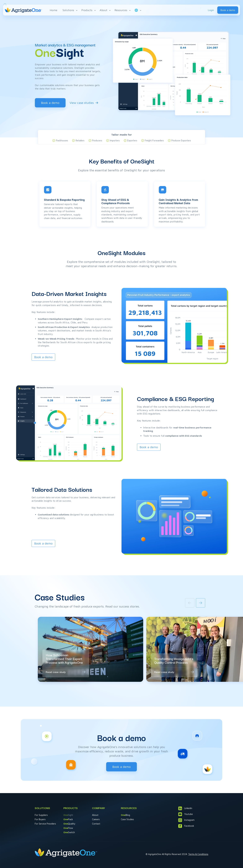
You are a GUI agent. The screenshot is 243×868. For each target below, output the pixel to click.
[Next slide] (201, 603)
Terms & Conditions (198, 854)
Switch (69, 832)
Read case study (56, 672)
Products (89, 10)
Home (54, 10)
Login (211, 10)
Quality (69, 824)
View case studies (82, 103)
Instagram (186, 820)
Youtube (186, 814)
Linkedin (185, 808)
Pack (68, 819)
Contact (96, 824)
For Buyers (40, 819)
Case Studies (127, 819)
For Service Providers (45, 824)
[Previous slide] (190, 603)
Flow (68, 828)
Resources (123, 10)
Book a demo (228, 10)
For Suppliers (41, 815)
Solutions (70, 10)
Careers (96, 819)
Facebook (186, 826)
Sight (68, 815)
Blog (125, 815)
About (105, 10)
